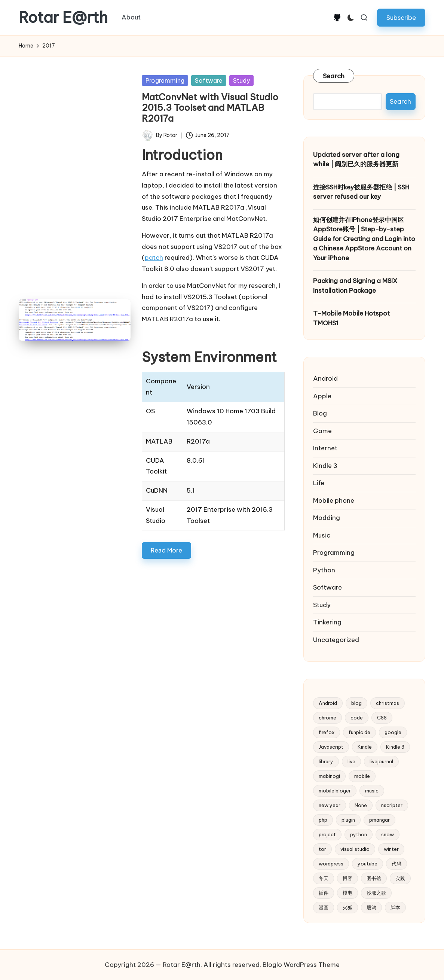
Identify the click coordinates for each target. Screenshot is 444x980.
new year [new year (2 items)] (330, 805)
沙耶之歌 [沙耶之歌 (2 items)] (376, 893)
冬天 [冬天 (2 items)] (324, 878)
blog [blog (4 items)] (356, 703)
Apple (322, 396)
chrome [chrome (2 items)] (327, 718)
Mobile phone (334, 500)
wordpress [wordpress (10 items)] (331, 864)
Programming (165, 80)
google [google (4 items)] (393, 732)
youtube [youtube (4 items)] (368, 864)
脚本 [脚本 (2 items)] (395, 907)
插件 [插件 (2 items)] (324, 893)
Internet (325, 448)
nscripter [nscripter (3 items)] (392, 805)
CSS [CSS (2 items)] (382, 718)
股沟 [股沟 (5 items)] (371, 907)
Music (322, 535)
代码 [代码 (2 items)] (396, 864)
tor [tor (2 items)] (322, 849)
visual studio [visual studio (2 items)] (355, 849)
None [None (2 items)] (361, 805)
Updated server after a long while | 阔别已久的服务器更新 (356, 159)
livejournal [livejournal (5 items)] (381, 761)
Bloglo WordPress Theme (301, 965)
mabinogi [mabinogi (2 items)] (329, 776)
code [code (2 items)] (357, 718)
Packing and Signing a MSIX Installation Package (355, 286)
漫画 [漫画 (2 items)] (324, 907)
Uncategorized (336, 640)
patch (154, 258)
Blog (320, 413)
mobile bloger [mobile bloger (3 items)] (335, 791)
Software (209, 80)
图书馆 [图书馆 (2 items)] (374, 878)
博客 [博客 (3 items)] (347, 878)
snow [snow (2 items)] (388, 834)
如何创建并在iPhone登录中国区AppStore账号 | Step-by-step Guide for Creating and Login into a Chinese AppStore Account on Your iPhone (364, 239)
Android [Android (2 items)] (328, 703)
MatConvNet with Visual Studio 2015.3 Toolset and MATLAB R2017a (210, 108)
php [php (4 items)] (323, 820)
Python (324, 570)
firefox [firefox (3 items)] (327, 732)
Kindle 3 (325, 466)
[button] (401, 17)
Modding (327, 518)
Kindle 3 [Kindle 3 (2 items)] (395, 747)
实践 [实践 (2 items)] (400, 878)
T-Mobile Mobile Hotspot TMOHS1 (351, 318)
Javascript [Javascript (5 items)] (331, 747)
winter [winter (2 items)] (391, 849)
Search (334, 76)
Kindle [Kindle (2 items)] (365, 747)
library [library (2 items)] (326, 761)
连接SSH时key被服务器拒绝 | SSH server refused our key (361, 192)
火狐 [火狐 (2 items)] (347, 907)
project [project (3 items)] (327, 834)
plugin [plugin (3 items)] (348, 820)
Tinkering (327, 622)
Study (241, 80)
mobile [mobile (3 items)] (362, 776)
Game (322, 431)
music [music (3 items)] (372, 791)
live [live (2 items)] (351, 761)
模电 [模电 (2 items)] (347, 893)
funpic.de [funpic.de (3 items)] (359, 732)
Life (319, 483)
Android (325, 378)
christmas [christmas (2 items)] (388, 703)
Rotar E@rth (63, 18)
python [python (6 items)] (359, 834)
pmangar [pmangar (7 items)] (379, 820)
